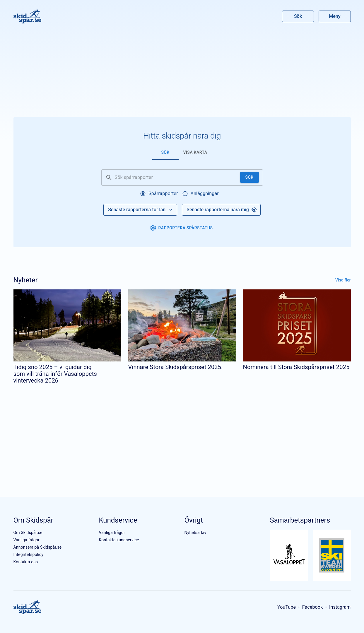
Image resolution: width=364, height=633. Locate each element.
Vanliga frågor (27, 540)
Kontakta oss (26, 562)
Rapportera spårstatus (182, 228)
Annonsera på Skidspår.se (38, 547)
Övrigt (193, 520)
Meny (335, 16)
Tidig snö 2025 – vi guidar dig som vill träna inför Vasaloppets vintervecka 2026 (55, 374)
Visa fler (343, 280)
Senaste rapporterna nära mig (222, 210)
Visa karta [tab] (195, 152)
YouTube (287, 607)
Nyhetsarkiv (195, 533)
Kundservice (118, 520)
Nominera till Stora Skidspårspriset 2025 (296, 367)
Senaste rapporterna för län (141, 210)
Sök (298, 16)
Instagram (340, 607)
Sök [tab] (165, 152)
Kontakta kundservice (119, 540)
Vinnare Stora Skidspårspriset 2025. (176, 367)
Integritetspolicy (29, 554)
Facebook (313, 607)
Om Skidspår (33, 520)
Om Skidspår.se (28, 533)
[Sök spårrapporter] (176, 178)
